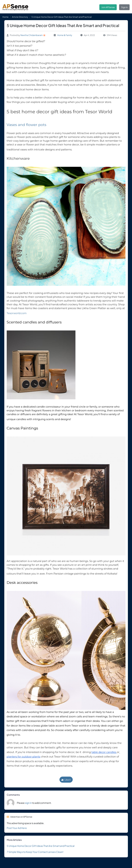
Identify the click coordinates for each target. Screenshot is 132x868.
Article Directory (20, 17)
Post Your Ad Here (17, 828)
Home (5, 17)
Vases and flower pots (27, 125)
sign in (28, 803)
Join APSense (108, 7)
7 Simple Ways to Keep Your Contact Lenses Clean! (35, 852)
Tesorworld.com (17, 313)
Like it (66, 780)
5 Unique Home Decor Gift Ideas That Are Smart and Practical (41, 846)
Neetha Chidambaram (32, 35)
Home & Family (65, 35)
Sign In (124, 7)
